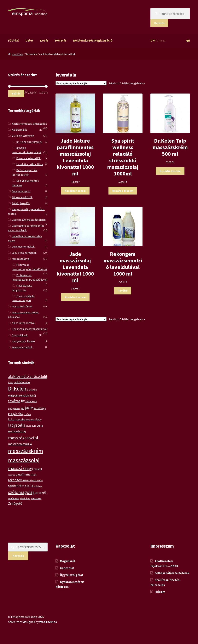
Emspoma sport (21, 191)
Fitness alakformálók (29, 158)
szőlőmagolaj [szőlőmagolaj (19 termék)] (21, 492)
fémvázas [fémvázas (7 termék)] (31, 401)
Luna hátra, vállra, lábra (30, 164)
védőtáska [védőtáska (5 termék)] (25, 498)
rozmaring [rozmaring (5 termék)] (38, 480)
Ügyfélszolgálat (72, 575)
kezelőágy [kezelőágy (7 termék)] (40, 408)
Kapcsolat (67, 568)
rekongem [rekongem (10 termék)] (15, 480)
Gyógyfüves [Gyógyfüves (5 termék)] (14, 408)
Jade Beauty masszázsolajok (29, 220)
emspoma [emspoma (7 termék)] (14, 395)
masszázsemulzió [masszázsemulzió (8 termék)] (20, 444)
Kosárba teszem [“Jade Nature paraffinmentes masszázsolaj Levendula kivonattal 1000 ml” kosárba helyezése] (75, 191)
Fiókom (160, 592)
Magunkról (68, 561)
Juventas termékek (23, 247)
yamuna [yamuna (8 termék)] (36, 498)
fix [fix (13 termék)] (23, 401)
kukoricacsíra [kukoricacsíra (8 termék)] (17, 419)
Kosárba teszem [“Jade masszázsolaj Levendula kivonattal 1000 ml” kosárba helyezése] (75, 297)
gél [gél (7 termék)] (22, 408)
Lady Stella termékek (24, 253)
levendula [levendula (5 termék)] (31, 426)
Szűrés (16, 94)
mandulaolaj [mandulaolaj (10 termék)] (17, 431)
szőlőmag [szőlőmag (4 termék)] (38, 486)
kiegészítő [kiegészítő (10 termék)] (16, 414)
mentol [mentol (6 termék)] (38, 469)
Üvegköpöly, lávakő (23, 341)
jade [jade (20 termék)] (29, 408)
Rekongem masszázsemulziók (30, 329)
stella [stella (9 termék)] (29, 486)
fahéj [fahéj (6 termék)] (33, 396)
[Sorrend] (81, 83)
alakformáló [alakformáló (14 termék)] (18, 376)
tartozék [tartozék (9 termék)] (41, 493)
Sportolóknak (20, 335)
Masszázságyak (21, 259)
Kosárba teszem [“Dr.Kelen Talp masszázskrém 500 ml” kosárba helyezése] (170, 171)
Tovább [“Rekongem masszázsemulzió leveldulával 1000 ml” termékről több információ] (123, 291)
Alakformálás (20, 130)
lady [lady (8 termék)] (39, 419)
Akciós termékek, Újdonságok (29, 124)
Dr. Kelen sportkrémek (29, 142)
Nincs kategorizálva (23, 323)
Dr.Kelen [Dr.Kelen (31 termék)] (17, 389)
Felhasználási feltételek (172, 573)
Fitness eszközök (22, 197)
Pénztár (61, 40)
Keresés (159, 23)
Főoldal (13, 40)
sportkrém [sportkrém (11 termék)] (16, 486)
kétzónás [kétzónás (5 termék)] (31, 420)
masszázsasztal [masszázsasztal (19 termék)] (23, 438)
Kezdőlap (17, 54)
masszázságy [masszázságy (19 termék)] (21, 468)
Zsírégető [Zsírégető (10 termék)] (15, 503)
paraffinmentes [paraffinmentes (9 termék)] (26, 474)
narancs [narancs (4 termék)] (12, 475)
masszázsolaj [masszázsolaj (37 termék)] (24, 460)
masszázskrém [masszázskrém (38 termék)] (26, 451)
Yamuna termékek (22, 347)
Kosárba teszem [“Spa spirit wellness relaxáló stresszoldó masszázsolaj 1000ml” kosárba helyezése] (123, 191)
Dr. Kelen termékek (23, 136)
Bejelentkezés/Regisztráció (93, 40)
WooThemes (48, 622)
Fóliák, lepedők (21, 203)
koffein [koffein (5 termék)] (27, 414)
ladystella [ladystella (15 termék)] (17, 425)
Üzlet (29, 40)
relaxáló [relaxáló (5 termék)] (27, 480)
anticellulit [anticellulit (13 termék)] (38, 376)
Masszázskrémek (22, 306)
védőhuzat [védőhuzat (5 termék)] (14, 498)
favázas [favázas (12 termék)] (14, 401)
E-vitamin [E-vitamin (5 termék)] (32, 390)
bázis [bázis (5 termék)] (11, 382)
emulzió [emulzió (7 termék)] (25, 395)
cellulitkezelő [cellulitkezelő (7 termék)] (22, 382)
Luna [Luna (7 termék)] (40, 426)
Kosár (44, 40)
